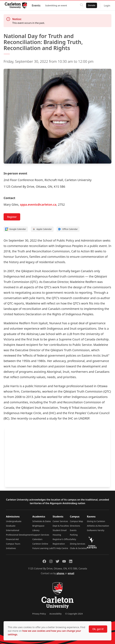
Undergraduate (14, 521)
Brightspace (38, 526)
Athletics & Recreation (98, 526)
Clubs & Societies (78, 548)
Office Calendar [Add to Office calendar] (68, 229)
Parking (74, 535)
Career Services (60, 521)
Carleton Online (40, 544)
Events (36, 5)
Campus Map (77, 521)
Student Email (60, 530)
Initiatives (11, 548)
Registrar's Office (61, 539)
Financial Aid (12, 539)
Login (107, 6)
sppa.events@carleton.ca (38, 205)
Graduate (11, 526)
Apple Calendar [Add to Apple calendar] (42, 229)
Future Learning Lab (42, 548)
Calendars (37, 539)
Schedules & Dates (42, 521)
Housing (57, 535)
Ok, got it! (98, 629)
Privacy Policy (39, 614)
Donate (92, 5)
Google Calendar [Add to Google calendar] (16, 229)
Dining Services (78, 544)
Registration (59, 544)
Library (36, 530)
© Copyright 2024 (74, 614)
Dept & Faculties (61, 526)
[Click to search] (82, 5)
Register (12, 217)
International (13, 530)
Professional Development (19, 535)
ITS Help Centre (60, 548)
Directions (75, 526)
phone (61, 573)
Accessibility (55, 614)
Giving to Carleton (96, 521)
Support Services (41, 535)
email (71, 573)
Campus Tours (13, 544)
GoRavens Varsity (96, 530)
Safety (73, 539)
